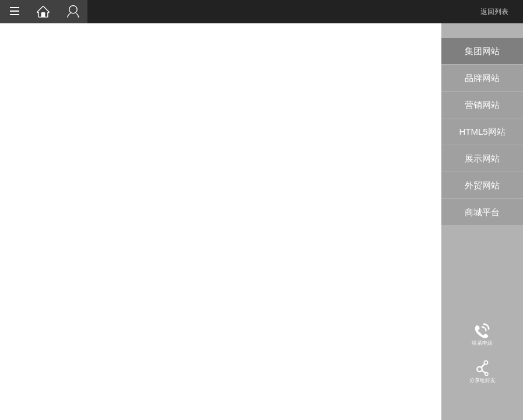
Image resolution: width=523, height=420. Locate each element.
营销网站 (482, 105)
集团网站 (482, 51)
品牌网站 (482, 78)
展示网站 (482, 158)
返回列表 (494, 12)
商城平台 (482, 212)
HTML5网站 (482, 132)
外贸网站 (482, 185)
